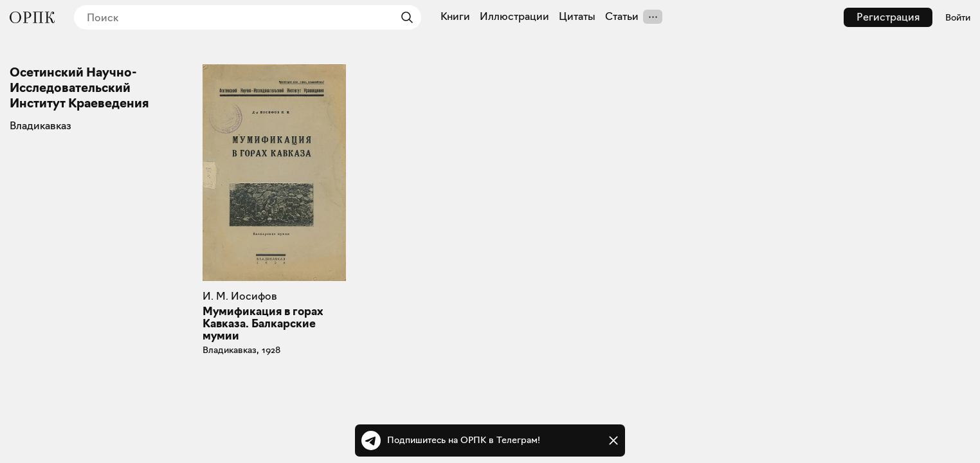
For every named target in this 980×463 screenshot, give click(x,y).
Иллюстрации (514, 17)
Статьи (622, 17)
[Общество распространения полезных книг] (32, 17)
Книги (455, 17)
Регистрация (888, 17)
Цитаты (577, 17)
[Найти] (404, 17)
